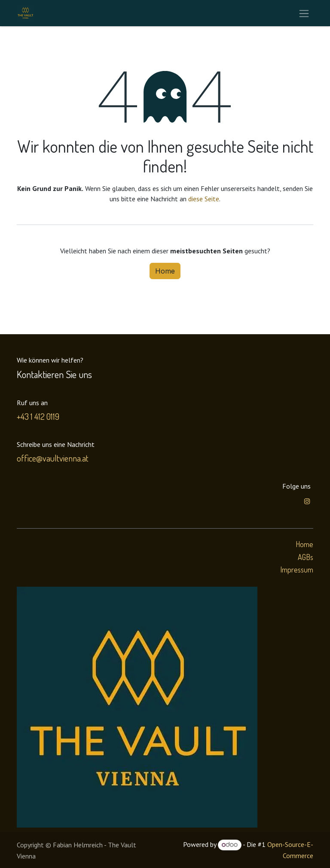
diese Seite (204, 199)
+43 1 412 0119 (38, 416)
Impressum (297, 569)
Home (165, 271)
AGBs (306, 557)
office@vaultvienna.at (53, 458)
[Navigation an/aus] (304, 13)
